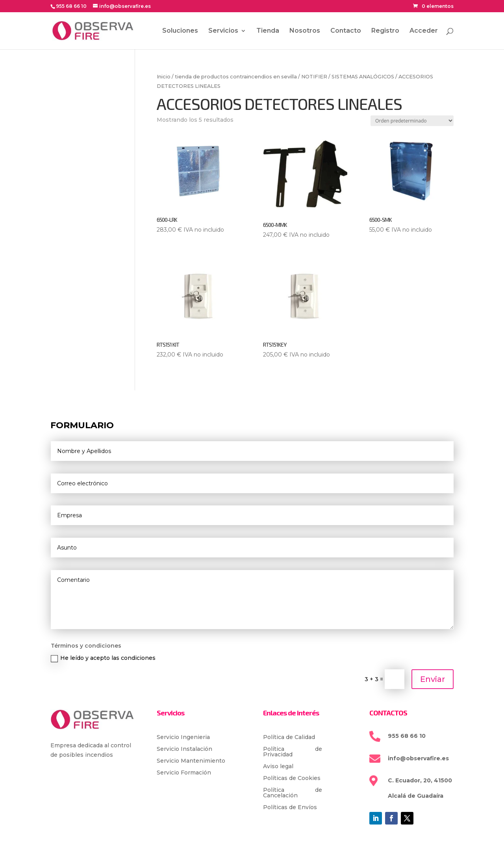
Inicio (164, 77)
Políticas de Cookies (292, 778)
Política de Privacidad (293, 752)
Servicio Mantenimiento (191, 761)
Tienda (268, 31)
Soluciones (180, 31)
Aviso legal (278, 767)
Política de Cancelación (293, 793)
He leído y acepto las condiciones (103, 658)
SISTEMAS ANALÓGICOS (363, 77)
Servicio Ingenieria (183, 737)
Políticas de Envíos (290, 808)
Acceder (424, 31)
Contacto (346, 31)
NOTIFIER (314, 77)
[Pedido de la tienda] (412, 121)
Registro (385, 31)
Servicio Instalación (184, 749)
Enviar (433, 679)
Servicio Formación (184, 773)
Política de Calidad (289, 737)
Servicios (223, 31)
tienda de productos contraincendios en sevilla (236, 77)
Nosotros (305, 31)
